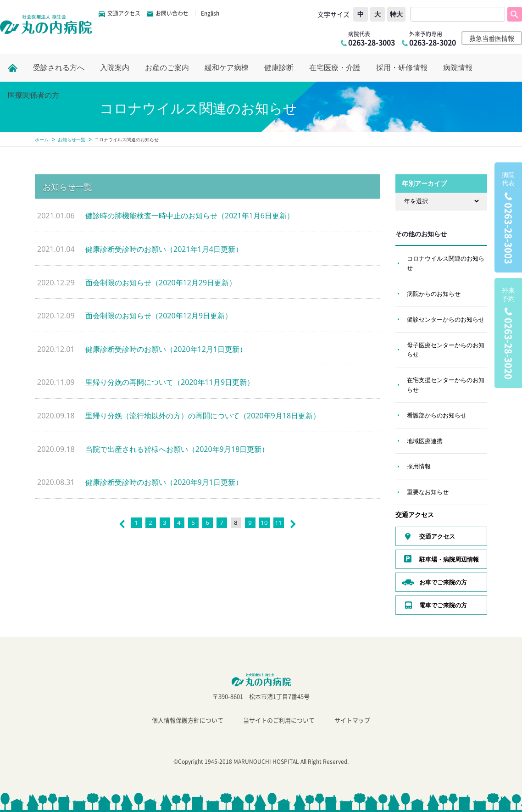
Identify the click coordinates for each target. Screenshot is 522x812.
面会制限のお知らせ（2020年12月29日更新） (161, 283)
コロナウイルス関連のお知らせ (446, 263)
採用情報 (419, 466)
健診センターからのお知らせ (446, 319)
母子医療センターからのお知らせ (446, 350)
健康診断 (279, 68)
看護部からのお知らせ (437, 415)
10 (264, 523)
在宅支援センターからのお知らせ (446, 385)
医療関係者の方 (33, 95)
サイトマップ (352, 720)
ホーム (42, 139)
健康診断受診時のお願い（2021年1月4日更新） (164, 249)
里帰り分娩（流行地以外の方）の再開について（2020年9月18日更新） (203, 416)
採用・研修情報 (402, 68)
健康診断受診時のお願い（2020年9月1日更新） (164, 482)
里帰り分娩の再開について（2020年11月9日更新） (170, 382)
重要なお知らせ (428, 492)
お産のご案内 (167, 68)
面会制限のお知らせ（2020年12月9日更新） (159, 316)
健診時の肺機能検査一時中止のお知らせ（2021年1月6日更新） (190, 216)
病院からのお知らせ (434, 294)
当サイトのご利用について (279, 720)
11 (279, 523)
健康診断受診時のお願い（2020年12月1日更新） (166, 349)
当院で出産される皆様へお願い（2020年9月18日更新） (177, 449)
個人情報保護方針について (188, 720)
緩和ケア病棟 (227, 68)
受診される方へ (59, 68)
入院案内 (115, 68)
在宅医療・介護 (335, 68)
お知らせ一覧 (72, 139)
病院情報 (458, 68)
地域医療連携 (425, 441)
